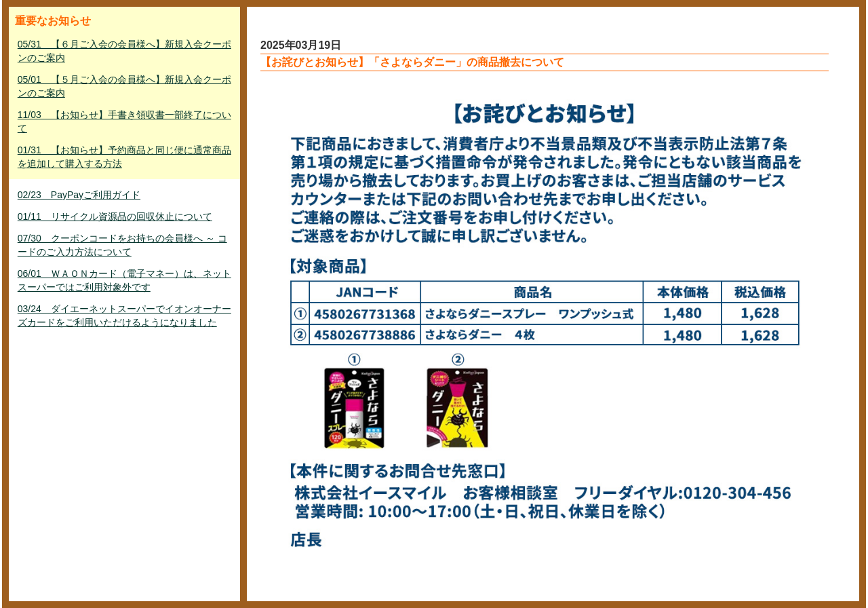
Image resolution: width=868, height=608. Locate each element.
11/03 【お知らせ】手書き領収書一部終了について (124, 121)
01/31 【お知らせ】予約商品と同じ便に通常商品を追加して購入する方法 (124, 157)
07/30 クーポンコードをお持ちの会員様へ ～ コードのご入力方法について (122, 245)
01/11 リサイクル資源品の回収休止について (115, 216)
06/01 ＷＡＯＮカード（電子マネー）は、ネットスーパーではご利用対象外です (124, 280)
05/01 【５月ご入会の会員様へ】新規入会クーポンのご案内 (124, 86)
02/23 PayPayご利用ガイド (79, 195)
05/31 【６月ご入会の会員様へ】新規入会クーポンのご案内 (124, 51)
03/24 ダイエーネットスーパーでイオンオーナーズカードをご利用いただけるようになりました (124, 316)
